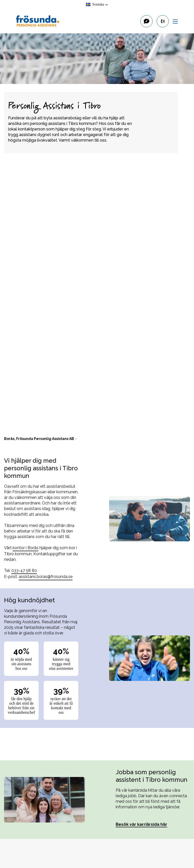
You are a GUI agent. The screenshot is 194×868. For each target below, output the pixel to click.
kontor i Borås (26, 548)
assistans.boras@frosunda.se (46, 577)
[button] (97, 5)
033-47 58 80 (24, 571)
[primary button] (163, 21)
